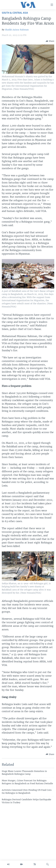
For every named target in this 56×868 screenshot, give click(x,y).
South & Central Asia (15, 13)
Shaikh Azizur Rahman (17, 30)
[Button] (50, 41)
